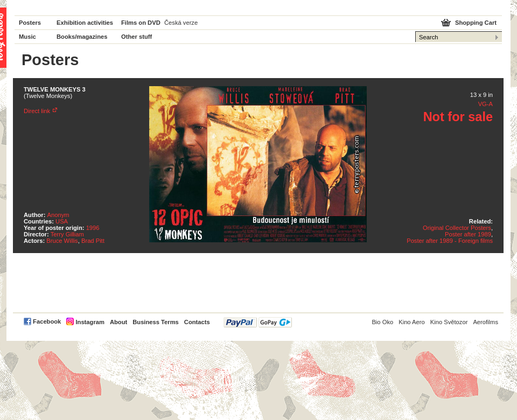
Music (27, 37)
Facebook (47, 321)
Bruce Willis (62, 241)
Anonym (58, 215)
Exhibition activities (85, 23)
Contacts (197, 322)
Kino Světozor (449, 322)
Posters (30, 23)
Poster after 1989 (468, 234)
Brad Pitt (93, 241)
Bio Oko (382, 322)
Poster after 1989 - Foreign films (450, 241)
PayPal (258, 322)
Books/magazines (82, 37)
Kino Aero (412, 322)
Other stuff (137, 37)
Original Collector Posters (457, 228)
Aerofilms (485, 322)
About (118, 322)
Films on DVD (141, 23)
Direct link (37, 111)
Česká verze (181, 23)
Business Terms (156, 322)
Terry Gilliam (67, 234)
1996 (93, 228)
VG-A (485, 104)
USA (62, 221)
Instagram (90, 322)
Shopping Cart (476, 23)
